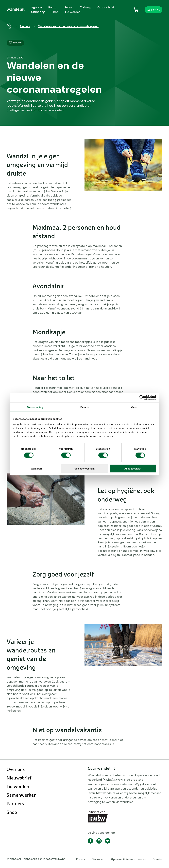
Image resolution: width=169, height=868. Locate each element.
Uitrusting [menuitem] (38, 12)
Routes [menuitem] (53, 7)
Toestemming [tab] (35, 407)
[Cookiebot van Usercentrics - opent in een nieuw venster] (142, 398)
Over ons (16, 770)
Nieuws (25, 26)
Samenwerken (22, 795)
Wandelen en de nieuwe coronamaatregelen (68, 26)
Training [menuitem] (85, 7)
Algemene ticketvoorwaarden (128, 859)
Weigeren (36, 468)
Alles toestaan (133, 468)
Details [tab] (84, 407)
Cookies (158, 859)
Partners (15, 804)
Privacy (81, 859)
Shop (12, 813)
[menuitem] (16, 9)
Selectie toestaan (85, 468)
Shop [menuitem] (55, 12)
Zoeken (152, 10)
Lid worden (18, 787)
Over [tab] (134, 407)
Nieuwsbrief (19, 778)
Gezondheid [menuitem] (106, 7)
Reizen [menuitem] (69, 7)
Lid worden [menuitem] (73, 12)
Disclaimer (98, 859)
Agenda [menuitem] (36, 7)
